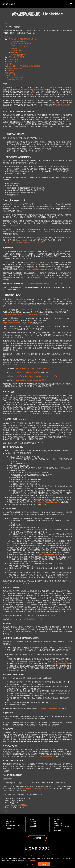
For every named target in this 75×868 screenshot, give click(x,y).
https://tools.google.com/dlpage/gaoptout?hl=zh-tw (23, 242)
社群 (55, 822)
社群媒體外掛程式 (17, 50)
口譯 (8, 824)
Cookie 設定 (30, 864)
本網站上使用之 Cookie (19, 55)
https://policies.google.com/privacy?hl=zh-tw (32, 380)
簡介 (9, 37)
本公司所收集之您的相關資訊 (21, 44)
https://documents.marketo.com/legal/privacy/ (36, 269)
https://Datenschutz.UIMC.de (16, 805)
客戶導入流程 (58, 824)
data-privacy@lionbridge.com (22, 414)
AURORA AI (10, 828)
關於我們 (33, 819)
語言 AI (9, 819)
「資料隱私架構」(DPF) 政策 (32, 619)
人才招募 (57, 819)
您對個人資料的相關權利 (16, 68)
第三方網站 (11, 73)
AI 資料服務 (10, 822)
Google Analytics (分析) (19, 46)
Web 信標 (14, 52)
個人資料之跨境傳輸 (14, 62)
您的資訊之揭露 (12, 59)
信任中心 (33, 822)
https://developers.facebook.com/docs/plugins (21, 314)
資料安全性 (11, 71)
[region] (37, 862)
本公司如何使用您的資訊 (16, 57)
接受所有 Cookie (44, 864)
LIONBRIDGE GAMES (13, 826)
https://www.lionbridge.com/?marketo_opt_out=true (45, 284)
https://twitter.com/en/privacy (25, 372)
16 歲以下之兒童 (13, 75)
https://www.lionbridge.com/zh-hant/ (30, 90)
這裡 (11, 443)
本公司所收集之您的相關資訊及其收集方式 (22, 39)
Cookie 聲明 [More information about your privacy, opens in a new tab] (32, 860)
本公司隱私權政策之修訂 (16, 77)
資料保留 (10, 64)
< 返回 (5, 23)
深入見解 (33, 824)
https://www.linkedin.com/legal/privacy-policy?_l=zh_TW (36, 376)
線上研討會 (34, 826)
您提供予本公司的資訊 (19, 41)
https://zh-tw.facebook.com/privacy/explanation (34, 368)
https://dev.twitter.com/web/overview (17, 323)
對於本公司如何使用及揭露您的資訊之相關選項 (23, 66)
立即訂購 (37, 838)
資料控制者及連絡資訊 (15, 80)
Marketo (14, 48)
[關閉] (72, 859)
